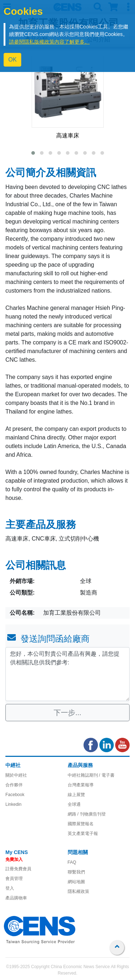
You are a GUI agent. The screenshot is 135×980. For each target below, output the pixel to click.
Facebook (15, 795)
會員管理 (14, 879)
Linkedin (13, 804)
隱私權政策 (78, 891)
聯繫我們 (76, 872)
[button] (33, 153)
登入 (10, 888)
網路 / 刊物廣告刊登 (87, 814)
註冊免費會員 (18, 869)
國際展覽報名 (81, 824)
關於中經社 (16, 775)
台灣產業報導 (81, 785)
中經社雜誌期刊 (83, 775)
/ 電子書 (106, 775)
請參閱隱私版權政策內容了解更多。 (49, 42)
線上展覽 (76, 795)
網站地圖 (76, 882)
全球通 (74, 804)
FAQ (72, 862)
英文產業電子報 (83, 834)
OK (12, 60)
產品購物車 (16, 898)
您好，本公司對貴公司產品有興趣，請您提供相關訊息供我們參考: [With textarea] (67, 674)
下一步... (67, 713)
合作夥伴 (14, 785)
